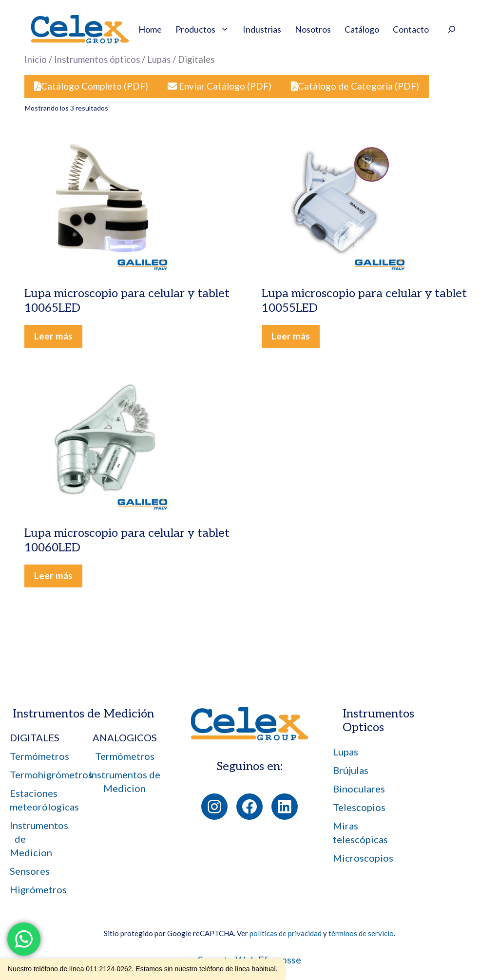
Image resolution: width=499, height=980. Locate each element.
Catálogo (362, 29)
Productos (206, 29)
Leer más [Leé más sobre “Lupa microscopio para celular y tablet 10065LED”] (53, 336)
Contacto (411, 29)
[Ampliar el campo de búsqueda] (452, 31)
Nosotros (313, 29)
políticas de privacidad (286, 933)
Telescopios (359, 807)
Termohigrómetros (51, 774)
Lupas (159, 59)
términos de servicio (361, 933)
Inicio (36, 59)
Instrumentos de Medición (83, 714)
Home (150, 29)
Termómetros (39, 756)
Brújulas (351, 770)
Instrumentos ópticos (97, 59)
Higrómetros (38, 889)
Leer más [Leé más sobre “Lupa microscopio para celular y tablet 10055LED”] (291, 336)
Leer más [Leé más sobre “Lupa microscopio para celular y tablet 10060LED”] (53, 575)
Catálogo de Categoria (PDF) (355, 86)
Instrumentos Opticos (378, 721)
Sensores (30, 871)
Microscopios (363, 858)
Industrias (262, 29)
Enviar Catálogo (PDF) (220, 86)
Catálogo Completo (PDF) (91, 86)
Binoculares (359, 789)
